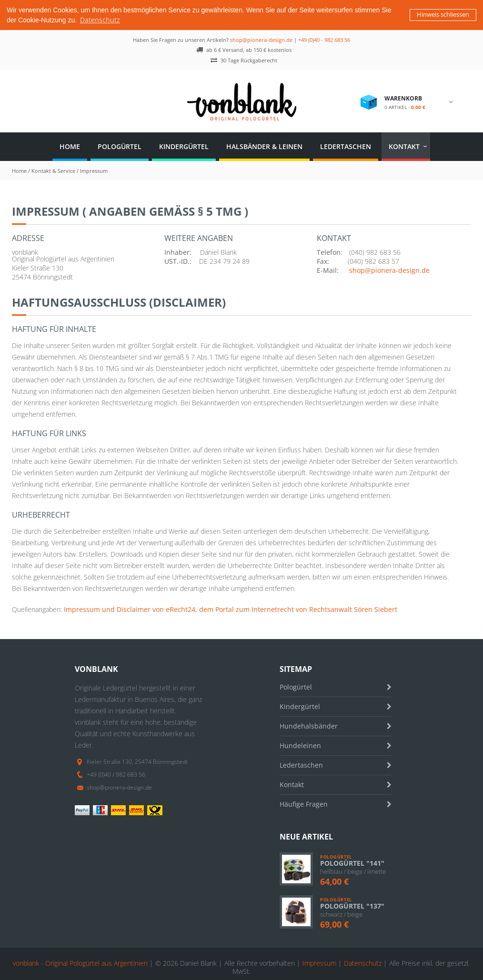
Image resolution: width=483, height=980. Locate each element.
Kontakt (404, 145)
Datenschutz (363, 962)
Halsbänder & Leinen (264, 145)
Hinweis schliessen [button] (443, 15)
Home (70, 145)
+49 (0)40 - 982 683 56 (324, 39)
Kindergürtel (184, 145)
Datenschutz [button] (100, 20)
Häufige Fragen (304, 803)
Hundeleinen (300, 745)
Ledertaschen (346, 145)
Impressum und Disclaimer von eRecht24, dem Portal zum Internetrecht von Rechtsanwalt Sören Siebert (231, 608)
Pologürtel (120, 145)
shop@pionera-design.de (261, 39)
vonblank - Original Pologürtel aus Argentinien (80, 962)
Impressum (319, 962)
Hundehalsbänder (309, 725)
